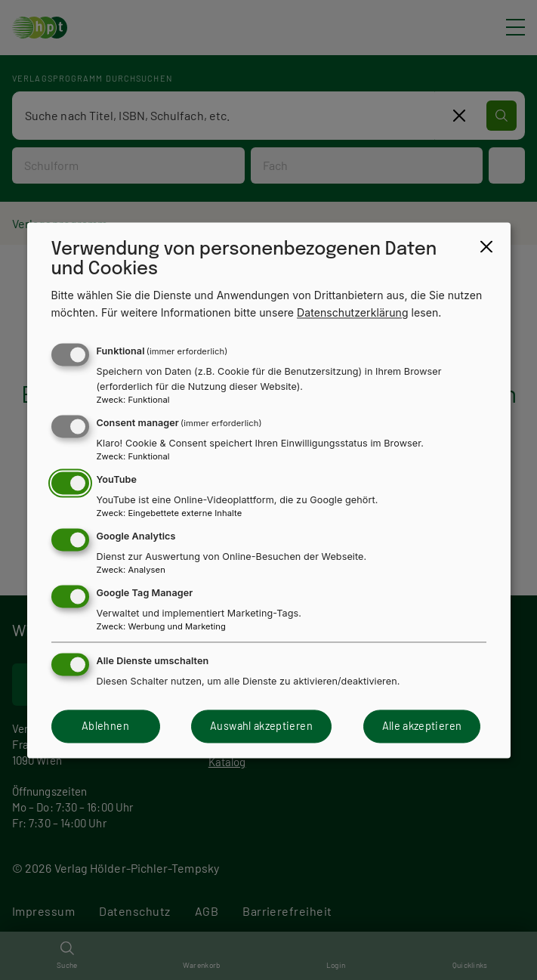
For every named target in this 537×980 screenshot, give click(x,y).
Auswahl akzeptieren (261, 726)
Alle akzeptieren (422, 726)
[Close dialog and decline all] (486, 246)
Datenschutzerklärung (353, 312)
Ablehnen (105, 726)
